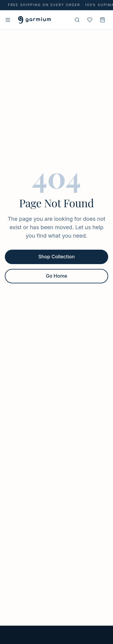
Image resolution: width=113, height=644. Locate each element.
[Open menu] (8, 20)
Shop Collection (56, 257)
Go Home (56, 276)
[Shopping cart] (102, 20)
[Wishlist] (90, 20)
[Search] (77, 20)
